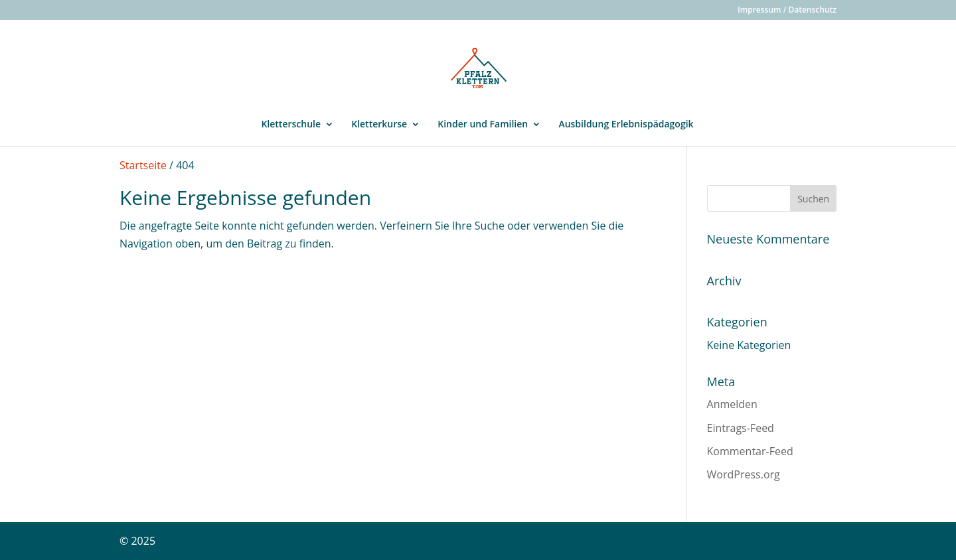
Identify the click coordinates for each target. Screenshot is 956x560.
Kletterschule (291, 125)
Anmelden (732, 404)
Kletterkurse (379, 125)
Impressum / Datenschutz (787, 11)
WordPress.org (744, 474)
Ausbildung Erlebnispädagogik (626, 125)
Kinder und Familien (483, 125)
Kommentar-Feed (750, 451)
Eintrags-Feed (741, 428)
